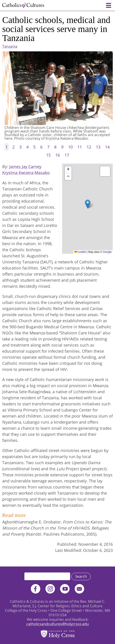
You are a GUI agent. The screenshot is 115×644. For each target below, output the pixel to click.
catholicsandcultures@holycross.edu (58, 624)
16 (58, 155)
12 (89, 147)
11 (80, 147)
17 (67, 155)
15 (48, 155)
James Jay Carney (25, 167)
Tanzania (10, 46)
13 (98, 147)
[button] (88, 204)
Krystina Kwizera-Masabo (26, 173)
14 (107, 147)
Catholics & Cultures (23, 5)
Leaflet (80, 252)
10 (70, 147)
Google (107, 252)
